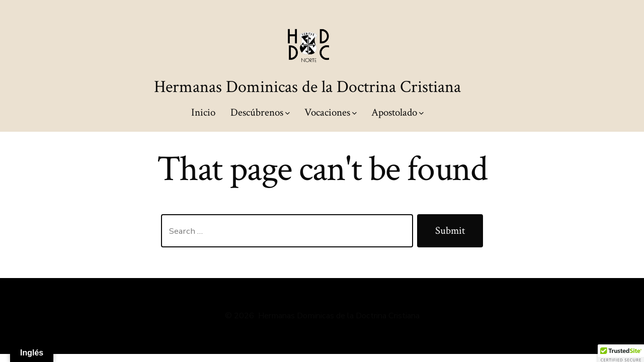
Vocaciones (331, 112)
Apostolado (397, 112)
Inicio (203, 112)
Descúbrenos (260, 112)
